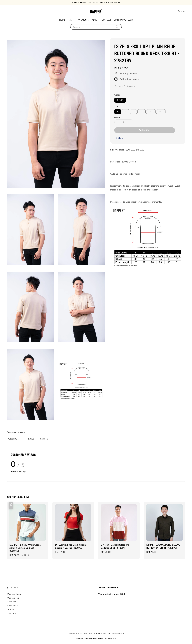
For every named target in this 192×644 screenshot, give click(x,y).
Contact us (12, 613)
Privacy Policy (97, 638)
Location (11, 609)
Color (117, 95)
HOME (62, 20)
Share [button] (119, 138)
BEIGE (120, 100)
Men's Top (11, 602)
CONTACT (106, 20)
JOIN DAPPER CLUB (123, 20)
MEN (71, 20)
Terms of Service (83, 638)
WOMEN (82, 20)
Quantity (118, 117)
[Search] (117, 27)
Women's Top (13, 598)
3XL (161, 112)
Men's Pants (12, 606)
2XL (151, 112)
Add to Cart (145, 130)
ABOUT (95, 20)
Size (116, 106)
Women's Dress (14, 594)
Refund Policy (111, 638)
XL (142, 112)
